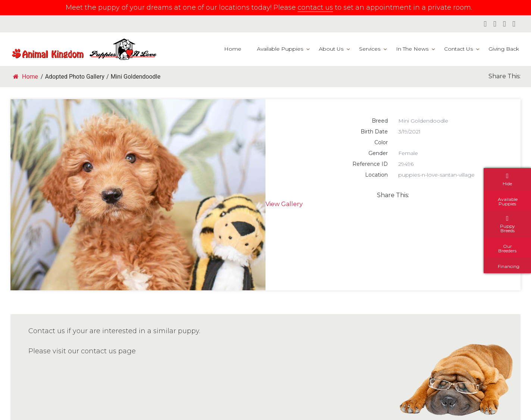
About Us (331, 49)
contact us (315, 7)
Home (233, 49)
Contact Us (458, 49)
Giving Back (504, 49)
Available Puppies (280, 49)
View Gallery (284, 204)
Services (370, 49)
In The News (412, 49)
